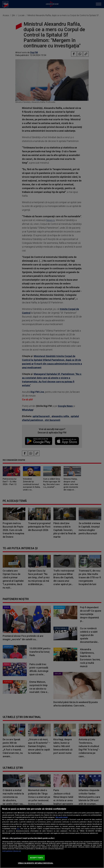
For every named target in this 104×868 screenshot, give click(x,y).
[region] (52, 836)
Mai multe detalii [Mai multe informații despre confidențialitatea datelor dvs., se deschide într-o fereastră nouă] (62, 817)
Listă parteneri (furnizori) (11, 851)
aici (18, 829)
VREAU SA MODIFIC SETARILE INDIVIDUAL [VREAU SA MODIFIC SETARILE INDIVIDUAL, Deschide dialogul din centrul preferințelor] (36, 863)
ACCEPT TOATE (36, 858)
